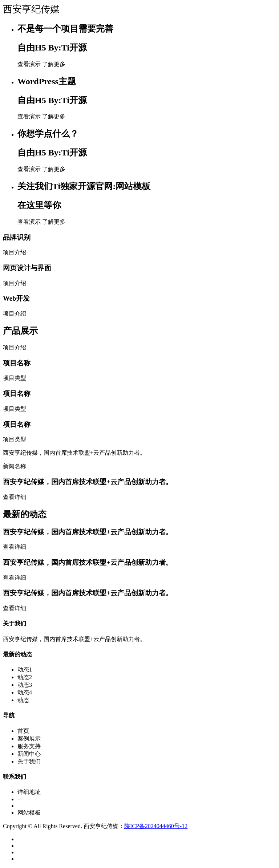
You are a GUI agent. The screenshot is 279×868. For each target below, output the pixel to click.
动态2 (25, 677)
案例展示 (29, 739)
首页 (23, 731)
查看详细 (15, 497)
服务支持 (29, 746)
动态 (23, 700)
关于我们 (29, 761)
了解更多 (54, 64)
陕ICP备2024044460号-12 (156, 826)
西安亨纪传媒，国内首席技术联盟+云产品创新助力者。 (88, 482)
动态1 (25, 670)
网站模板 (29, 813)
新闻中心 (29, 754)
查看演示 (29, 64)
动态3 (25, 685)
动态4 (25, 692)
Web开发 (16, 298)
